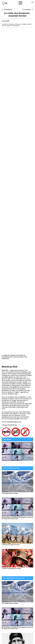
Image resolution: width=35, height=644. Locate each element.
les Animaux (17, 24)
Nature (29, 24)
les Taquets (10, 24)
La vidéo (4, 24)
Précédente (8, 9)
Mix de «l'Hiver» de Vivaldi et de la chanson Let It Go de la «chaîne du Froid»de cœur (17, 518)
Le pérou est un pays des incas (11, 545)
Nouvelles (8, 26)
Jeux (3, 26)
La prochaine (26, 9)
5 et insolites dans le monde (10, 493)
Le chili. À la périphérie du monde (11, 569)
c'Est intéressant (15, 26)
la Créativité (24, 24)
